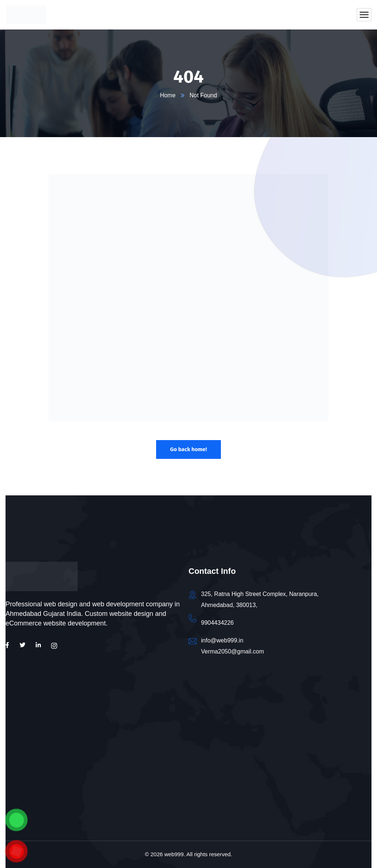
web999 (174, 854)
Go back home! (188, 449)
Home (168, 95)
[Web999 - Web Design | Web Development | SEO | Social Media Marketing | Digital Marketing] (97, 761)
